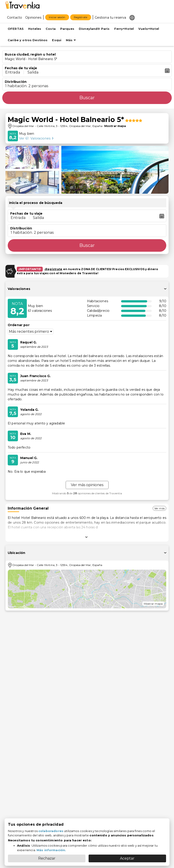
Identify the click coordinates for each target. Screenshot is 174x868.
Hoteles (35, 29)
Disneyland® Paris (94, 29)
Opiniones (33, 18)
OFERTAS (16, 29)
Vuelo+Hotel (149, 29)
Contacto (15, 18)
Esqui (57, 40)
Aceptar (127, 858)
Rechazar (47, 858)
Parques (67, 29)
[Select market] (132, 17)
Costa (51, 29)
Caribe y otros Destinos (28, 40)
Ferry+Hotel (124, 29)
